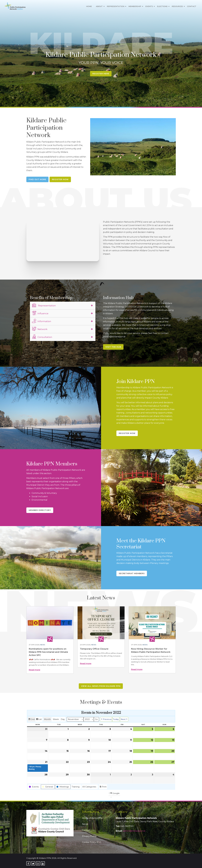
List (39, 720)
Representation (116, 6)
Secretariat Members (132, 573)
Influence (40, 313)
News (43, 645)
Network (40, 329)
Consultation (42, 337)
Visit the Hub (113, 347)
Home (89, 6)
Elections (162, 6)
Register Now (60, 179)
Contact (192, 6)
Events (149, 6)
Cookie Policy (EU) (92, 842)
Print (103, 787)
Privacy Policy (89, 836)
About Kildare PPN (92, 818)
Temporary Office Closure (94, 649)
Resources (177, 6)
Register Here (101, 74)
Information (42, 321)
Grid (31, 720)
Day (63, 719)
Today (116, 719)
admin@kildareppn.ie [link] (134, 831)
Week (56, 719)
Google (115, 794)
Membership (135, 6)
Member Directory (40, 510)
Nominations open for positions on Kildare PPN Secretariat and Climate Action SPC (48, 652)
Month (47, 719)
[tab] (63, 306)
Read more (35, 670)
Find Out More (37, 179)
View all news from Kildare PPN (101, 686)
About (99, 6)
